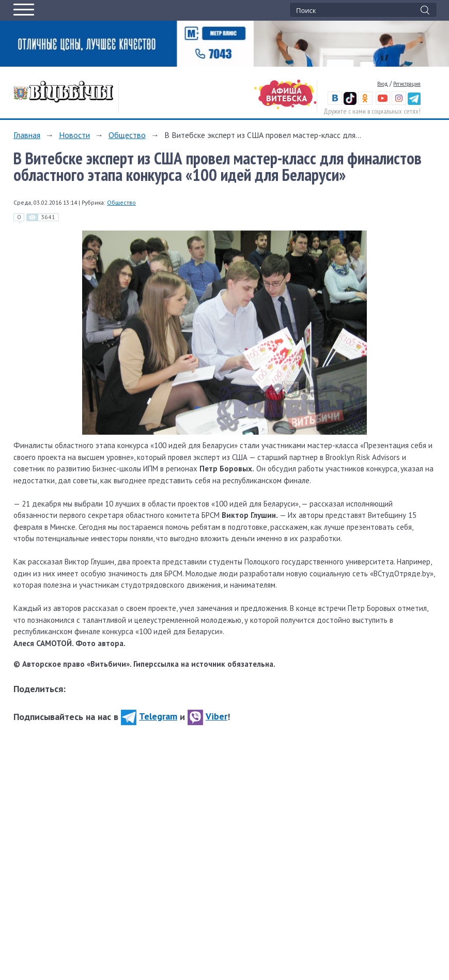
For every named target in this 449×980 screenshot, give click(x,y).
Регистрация (407, 83)
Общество (127, 135)
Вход (383, 83)
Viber (207, 716)
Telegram (149, 716)
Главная (27, 135)
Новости (74, 135)
